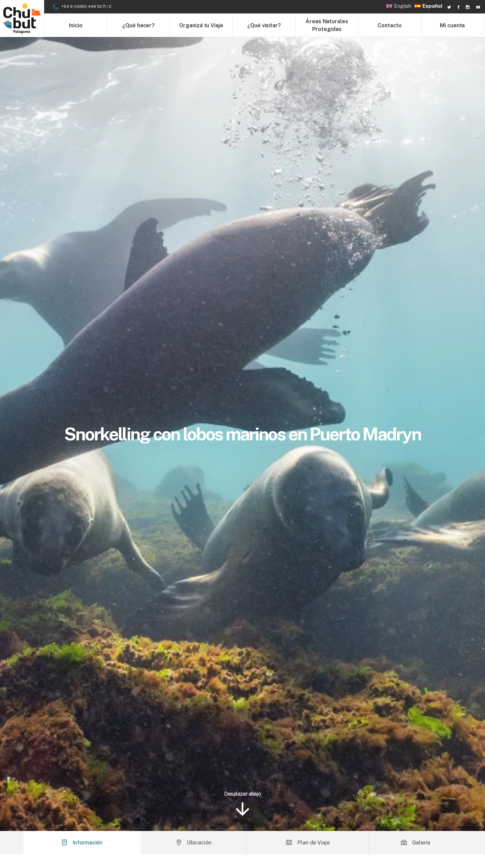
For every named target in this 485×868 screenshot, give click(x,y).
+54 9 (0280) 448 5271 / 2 (86, 6)
